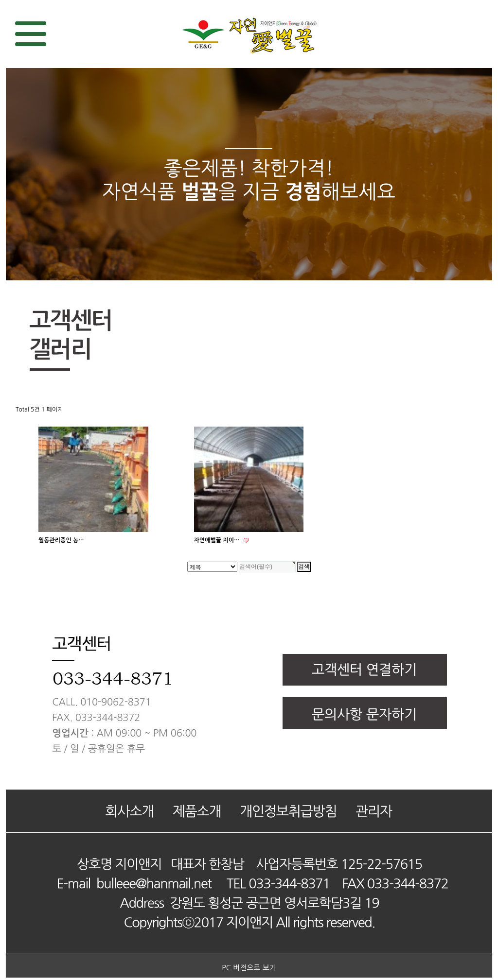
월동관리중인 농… (61, 540)
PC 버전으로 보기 (249, 968)
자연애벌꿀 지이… (218, 540)
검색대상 (0, 0)
